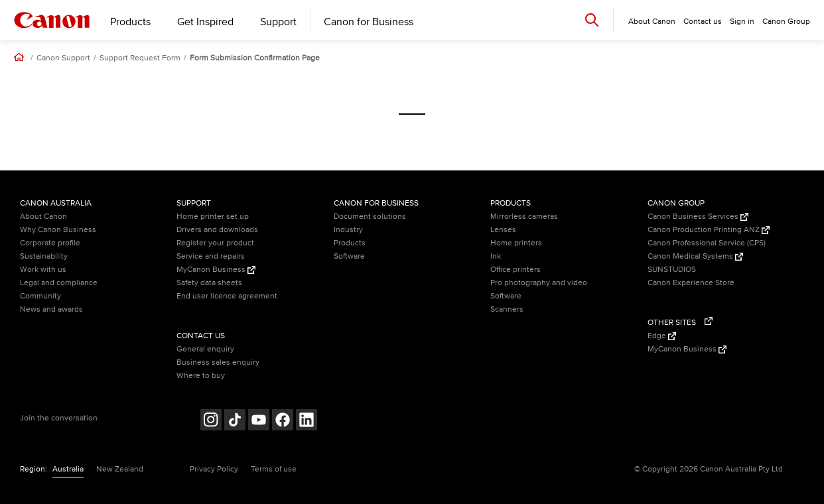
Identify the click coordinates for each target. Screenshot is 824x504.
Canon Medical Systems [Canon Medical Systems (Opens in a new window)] (695, 256)
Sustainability (44, 256)
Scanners (507, 309)
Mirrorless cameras (524, 217)
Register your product (215, 243)
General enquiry (205, 349)
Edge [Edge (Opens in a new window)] (662, 336)
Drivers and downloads (217, 230)
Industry (348, 230)
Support (278, 22)
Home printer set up (213, 217)
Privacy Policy (214, 469)
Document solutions (370, 217)
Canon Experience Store (691, 283)
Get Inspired (205, 22)
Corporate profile (50, 243)
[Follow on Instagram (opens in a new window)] (211, 421)
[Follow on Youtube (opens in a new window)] (259, 421)
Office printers (515, 270)
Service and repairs (211, 256)
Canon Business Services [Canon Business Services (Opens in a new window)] (698, 217)
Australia (68, 469)
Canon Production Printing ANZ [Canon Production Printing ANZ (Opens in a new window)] (709, 230)
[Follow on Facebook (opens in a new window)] (283, 421)
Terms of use (274, 469)
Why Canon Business (58, 230)
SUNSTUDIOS (672, 270)
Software (349, 256)
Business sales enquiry (218, 362)
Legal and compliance (59, 283)
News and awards (51, 309)
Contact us (703, 22)
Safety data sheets (209, 283)
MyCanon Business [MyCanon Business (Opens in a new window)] (216, 270)
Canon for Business (369, 22)
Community (40, 296)
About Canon (43, 217)
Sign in (742, 22)
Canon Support (63, 58)
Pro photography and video (539, 283)
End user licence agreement (227, 296)
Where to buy (201, 376)
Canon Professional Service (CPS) (707, 243)
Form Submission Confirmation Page (255, 58)
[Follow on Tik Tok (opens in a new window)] (235, 421)
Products (130, 22)
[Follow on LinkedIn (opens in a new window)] (307, 421)
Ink (496, 256)
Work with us (43, 270)
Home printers (516, 243)
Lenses (503, 230)
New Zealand (120, 469)
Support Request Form (140, 58)
